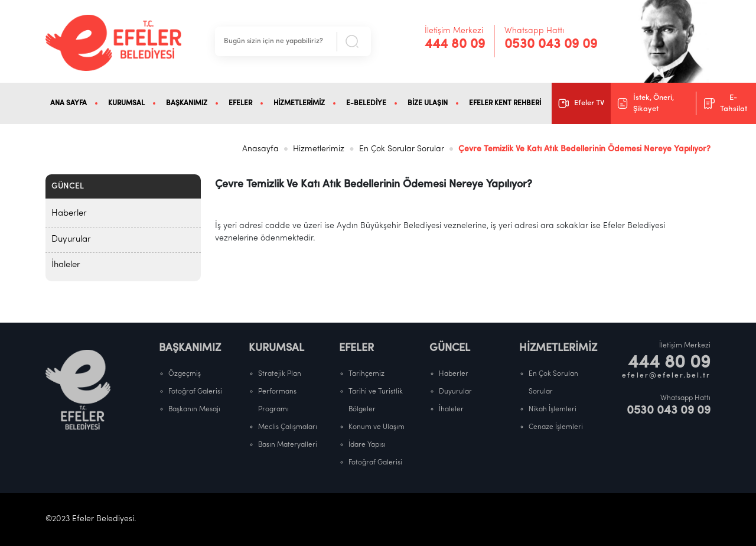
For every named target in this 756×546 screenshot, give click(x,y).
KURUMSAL (126, 103)
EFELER (240, 103)
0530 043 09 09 (551, 45)
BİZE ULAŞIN (428, 103)
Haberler (69, 214)
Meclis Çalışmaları (288, 427)
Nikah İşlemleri (553, 409)
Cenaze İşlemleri (556, 427)
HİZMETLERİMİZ (299, 103)
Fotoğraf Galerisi (195, 392)
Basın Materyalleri (288, 445)
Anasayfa (260, 149)
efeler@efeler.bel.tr (666, 376)
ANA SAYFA (69, 103)
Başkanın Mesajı (194, 409)
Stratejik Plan (280, 374)
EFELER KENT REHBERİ (505, 103)
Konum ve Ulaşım (377, 427)
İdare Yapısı (367, 445)
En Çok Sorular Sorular (402, 149)
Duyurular (71, 240)
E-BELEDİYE (366, 103)
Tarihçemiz (366, 374)
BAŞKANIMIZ (187, 103)
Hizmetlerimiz (319, 149)
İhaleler (66, 265)
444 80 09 (455, 45)
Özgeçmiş (185, 374)
